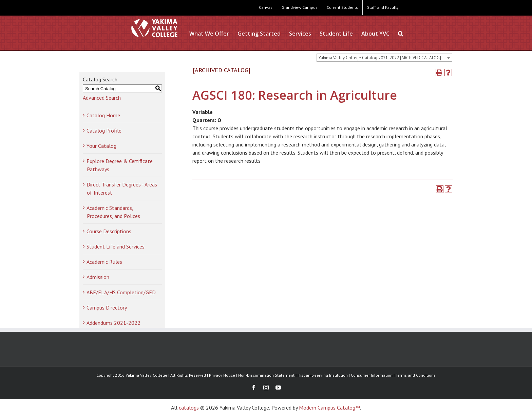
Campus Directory (107, 308)
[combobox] (384, 58)
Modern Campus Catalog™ (329, 408)
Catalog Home (103, 115)
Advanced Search (102, 98)
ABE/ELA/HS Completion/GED (121, 292)
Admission (98, 277)
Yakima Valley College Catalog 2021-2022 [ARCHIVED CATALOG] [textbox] (380, 58)
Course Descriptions (109, 231)
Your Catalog (101, 146)
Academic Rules (104, 262)
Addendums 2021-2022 (113, 323)
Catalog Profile (104, 131)
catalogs (189, 408)
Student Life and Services (116, 246)
